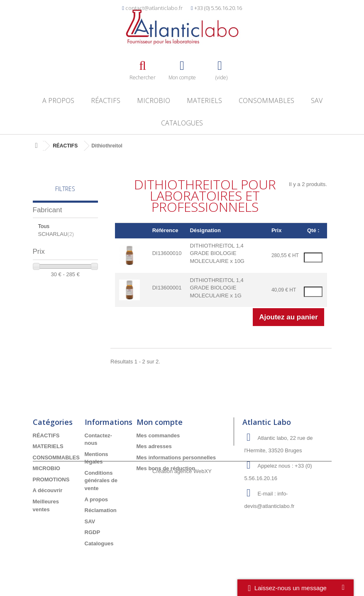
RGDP (93, 532)
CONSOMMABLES (266, 101)
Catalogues (182, 123)
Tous (44, 226)
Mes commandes (158, 435)
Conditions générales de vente (101, 481)
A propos (58, 101)
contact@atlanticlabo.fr (154, 8)
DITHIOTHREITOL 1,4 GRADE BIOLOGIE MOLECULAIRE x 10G (217, 253)
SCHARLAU (56, 234)
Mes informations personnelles (176, 457)
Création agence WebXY (182, 573)
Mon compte (160, 422)
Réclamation (101, 510)
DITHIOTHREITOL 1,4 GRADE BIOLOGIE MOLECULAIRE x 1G (216, 288)
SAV (317, 101)
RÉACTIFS (106, 101)
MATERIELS (204, 101)
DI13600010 (167, 253)
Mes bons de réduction (166, 468)
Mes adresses (154, 446)
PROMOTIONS (51, 479)
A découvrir (48, 490)
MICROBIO (154, 101)
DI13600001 (167, 288)
